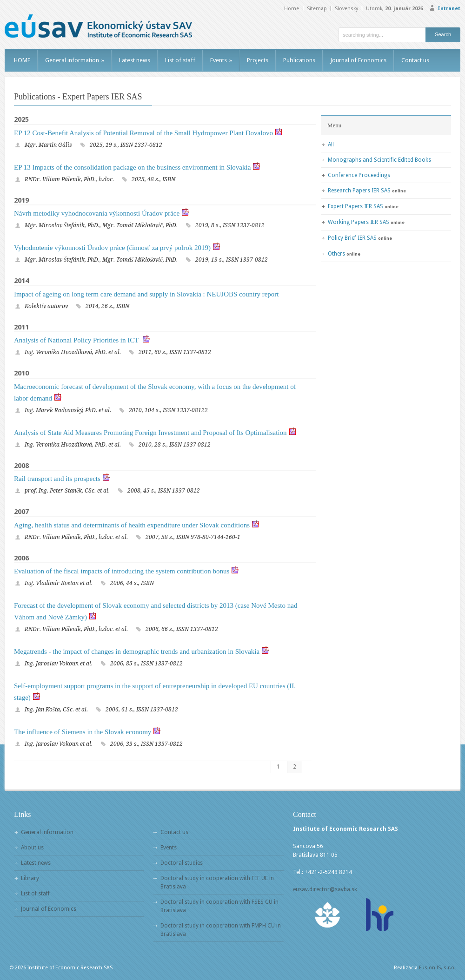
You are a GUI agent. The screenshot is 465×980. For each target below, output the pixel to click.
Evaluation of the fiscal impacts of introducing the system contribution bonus (122, 571)
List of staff (180, 60)
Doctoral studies (182, 863)
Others (336, 254)
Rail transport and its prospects (57, 479)
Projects (258, 60)
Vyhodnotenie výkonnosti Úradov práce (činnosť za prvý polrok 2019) (112, 248)
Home (292, 9)
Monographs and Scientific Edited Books (379, 160)
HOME (22, 60)
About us (32, 848)
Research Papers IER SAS (359, 191)
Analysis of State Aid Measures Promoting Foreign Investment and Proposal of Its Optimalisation (150, 433)
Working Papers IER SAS (359, 222)
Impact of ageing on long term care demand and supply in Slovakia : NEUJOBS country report (146, 294)
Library (30, 878)
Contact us (415, 60)
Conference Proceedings (359, 175)
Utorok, (395, 9)
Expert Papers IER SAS (355, 206)
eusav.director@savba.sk (325, 889)
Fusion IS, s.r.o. (437, 968)
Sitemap (317, 9)
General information (75, 60)
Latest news (135, 60)
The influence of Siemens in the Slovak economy (83, 732)
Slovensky (346, 9)
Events (221, 60)
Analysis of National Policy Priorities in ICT (77, 340)
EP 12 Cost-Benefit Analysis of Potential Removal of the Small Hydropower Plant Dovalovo (143, 133)
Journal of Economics (358, 60)
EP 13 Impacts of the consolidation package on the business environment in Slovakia (132, 167)
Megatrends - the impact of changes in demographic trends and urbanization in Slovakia (137, 651)
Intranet (449, 9)
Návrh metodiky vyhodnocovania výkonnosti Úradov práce (97, 213)
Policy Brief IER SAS (352, 238)
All (331, 145)
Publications (299, 60)
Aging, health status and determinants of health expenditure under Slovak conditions (132, 525)
